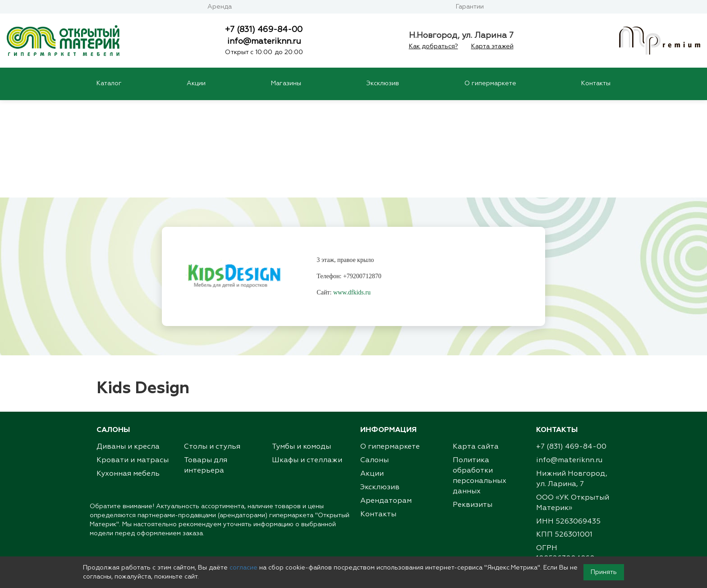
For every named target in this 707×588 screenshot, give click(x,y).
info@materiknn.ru (264, 41)
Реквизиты (473, 409)
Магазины (286, 83)
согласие (243, 568)
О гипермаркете (490, 83)
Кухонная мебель (128, 377)
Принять (604, 572)
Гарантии (470, 7)
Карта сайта (476, 350)
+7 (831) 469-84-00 (264, 30)
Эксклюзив (383, 83)
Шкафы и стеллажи (307, 364)
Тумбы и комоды (301, 350)
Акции (196, 83)
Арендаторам (386, 404)
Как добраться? (434, 46)
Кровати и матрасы (133, 364)
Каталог (109, 83)
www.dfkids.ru (352, 196)
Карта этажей (492, 46)
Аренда (220, 7)
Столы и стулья (212, 350)
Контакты (596, 83)
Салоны (374, 364)
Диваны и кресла (128, 350)
